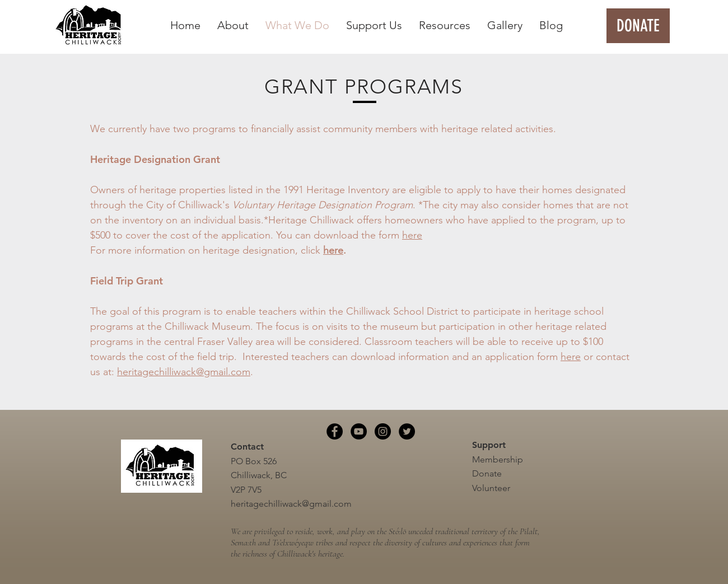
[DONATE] (638, 26)
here (412, 235)
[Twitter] (407, 431)
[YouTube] (359, 431)
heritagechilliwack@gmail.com (184, 372)
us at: (104, 372)
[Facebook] (335, 431)
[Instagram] (383, 431)
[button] (233, 25)
